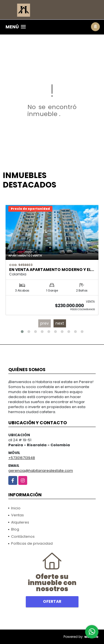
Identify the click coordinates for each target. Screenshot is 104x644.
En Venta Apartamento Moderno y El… (52, 270)
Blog (15, 529)
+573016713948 (22, 458)
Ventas (17, 515)
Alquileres (20, 522)
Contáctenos (23, 536)
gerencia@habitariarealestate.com (41, 471)
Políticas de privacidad (32, 543)
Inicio (16, 508)
